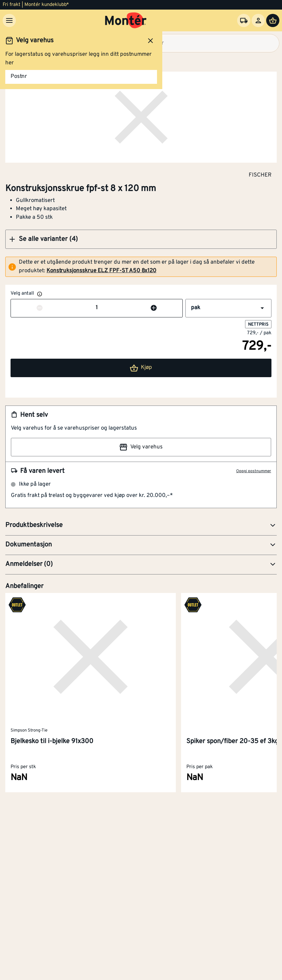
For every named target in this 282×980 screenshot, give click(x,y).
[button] (141, 239)
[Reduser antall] (40, 308)
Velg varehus (141, 447)
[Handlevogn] (273, 20)
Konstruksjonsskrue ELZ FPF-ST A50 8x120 (101, 271)
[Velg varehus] (244, 20)
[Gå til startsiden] (126, 20)
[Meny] (9, 20)
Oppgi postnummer (254, 471)
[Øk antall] (154, 308)
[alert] (141, 267)
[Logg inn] (258, 20)
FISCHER (260, 175)
